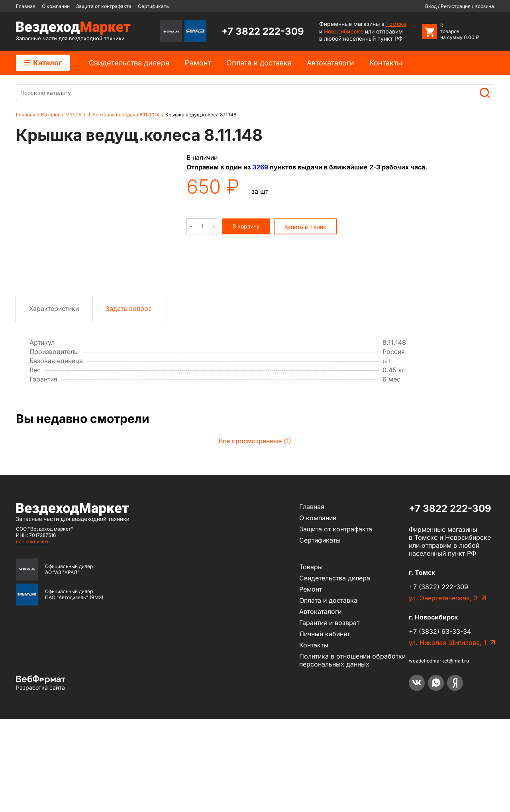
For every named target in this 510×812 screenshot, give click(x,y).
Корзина (484, 6)
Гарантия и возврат (329, 716)
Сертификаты (154, 6)
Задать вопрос (129, 402)
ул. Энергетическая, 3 (443, 691)
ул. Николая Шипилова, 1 (448, 736)
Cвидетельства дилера (129, 63)
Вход (431, 6)
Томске (396, 24)
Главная (26, 6)
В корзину (246, 226)
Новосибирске (344, 31)
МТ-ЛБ (74, 115)
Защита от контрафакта (104, 6)
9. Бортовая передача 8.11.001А (124, 115)
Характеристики (54, 402)
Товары (311, 660)
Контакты (386, 63)
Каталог (43, 63)
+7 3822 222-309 (263, 31)
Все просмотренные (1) (255, 534)
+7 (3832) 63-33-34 (440, 725)
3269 (260, 167)
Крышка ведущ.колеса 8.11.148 (201, 115)
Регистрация (456, 6)
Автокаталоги (331, 63)
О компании (56, 6)
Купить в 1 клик (305, 227)
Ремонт (198, 63)
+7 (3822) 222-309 (438, 680)
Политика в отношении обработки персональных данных (352, 753)
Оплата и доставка (259, 63)
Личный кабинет (325, 727)
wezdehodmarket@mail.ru (439, 754)
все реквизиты (33, 635)
